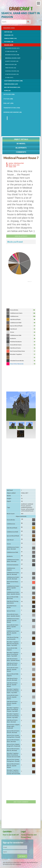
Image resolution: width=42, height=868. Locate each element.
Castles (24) (8, 32)
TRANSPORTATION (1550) (12, 108)
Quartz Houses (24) (12, 61)
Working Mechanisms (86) (13, 112)
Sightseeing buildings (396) (13, 81)
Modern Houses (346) (12, 55)
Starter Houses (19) (12, 74)
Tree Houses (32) (10, 68)
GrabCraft (12, 118)
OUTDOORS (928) (9, 94)
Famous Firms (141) (10, 38)
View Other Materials (17, 364)
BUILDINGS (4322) (9, 28)
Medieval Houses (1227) (13, 58)
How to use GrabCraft (11, 835)
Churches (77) (9, 35)
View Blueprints (21, 236)
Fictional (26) (9, 42)
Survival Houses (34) (12, 71)
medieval (24, 504)
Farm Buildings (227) (11, 84)
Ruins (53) (7, 91)
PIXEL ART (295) (8, 103)
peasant (28, 506)
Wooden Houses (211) (12, 48)
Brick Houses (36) (11, 64)
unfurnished (30, 509)
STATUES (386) (8, 99)
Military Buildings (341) (12, 87)
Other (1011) (9, 77)
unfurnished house (27, 511)
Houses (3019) (9, 45)
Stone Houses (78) (11, 51)
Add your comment (21, 802)
